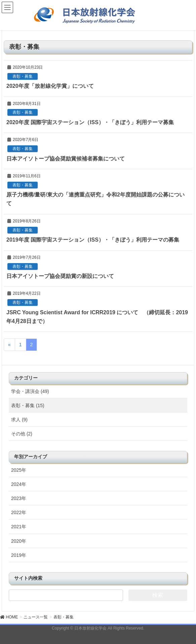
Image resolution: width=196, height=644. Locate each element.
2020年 (19, 541)
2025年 (19, 470)
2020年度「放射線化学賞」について (50, 86)
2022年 (19, 512)
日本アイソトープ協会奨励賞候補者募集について (66, 159)
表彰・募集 (23, 76)
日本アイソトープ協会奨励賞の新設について (60, 276)
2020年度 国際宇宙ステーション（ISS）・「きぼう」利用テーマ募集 (90, 122)
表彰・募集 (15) (28, 405)
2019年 (19, 555)
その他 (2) (22, 434)
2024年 (19, 484)
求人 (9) (19, 420)
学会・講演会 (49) (30, 391)
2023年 (19, 498)
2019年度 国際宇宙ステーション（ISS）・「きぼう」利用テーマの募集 (93, 240)
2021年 (19, 527)
